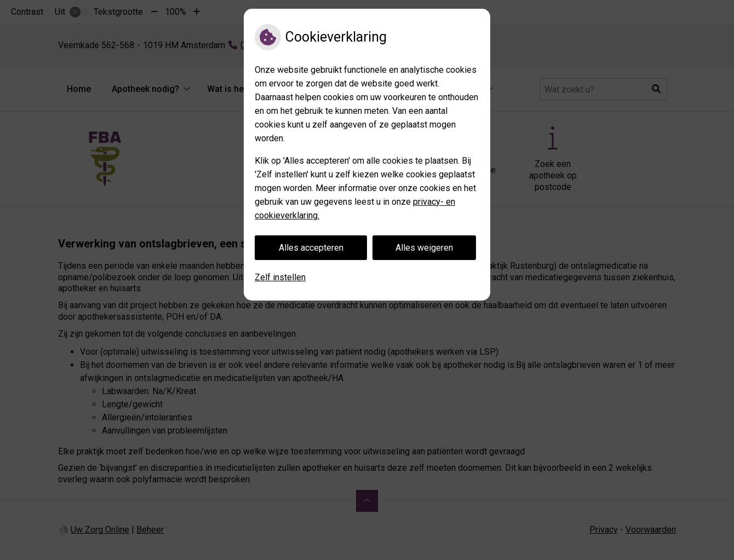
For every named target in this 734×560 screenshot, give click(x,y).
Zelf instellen (280, 277)
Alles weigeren (424, 248)
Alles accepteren (311, 248)
